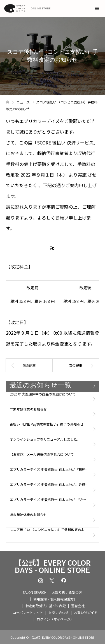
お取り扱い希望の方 (67, 592)
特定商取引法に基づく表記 (46, 606)
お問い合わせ (59, 612)
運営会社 (78, 606)
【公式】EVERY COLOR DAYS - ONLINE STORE (53, 566)
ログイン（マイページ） (55, 619)
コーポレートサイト (28, 612)
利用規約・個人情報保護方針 (55, 599)
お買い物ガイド (86, 612)
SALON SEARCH (35, 592)
